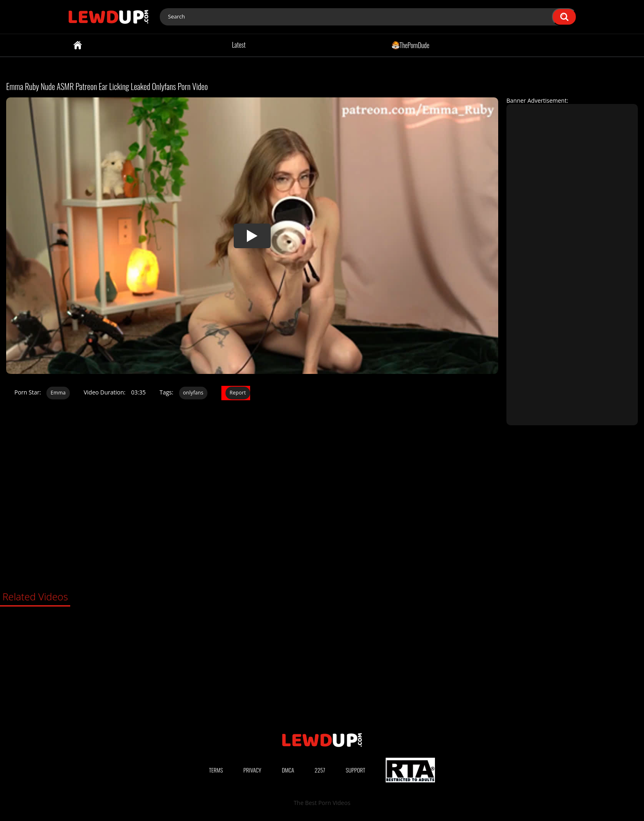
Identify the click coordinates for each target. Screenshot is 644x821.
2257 (320, 770)
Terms (216, 770)
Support (356, 770)
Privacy (253, 770)
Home (78, 45)
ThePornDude (411, 45)
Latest (239, 45)
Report (238, 393)
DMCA (288, 770)
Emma (58, 393)
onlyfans (193, 393)
